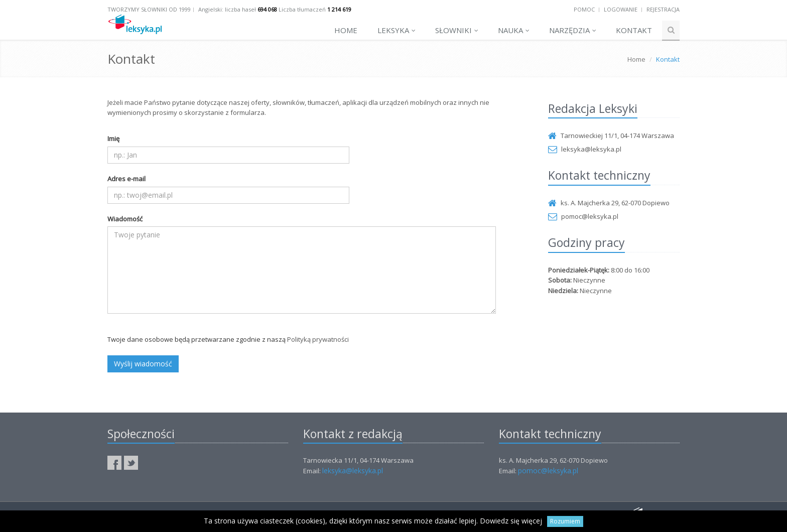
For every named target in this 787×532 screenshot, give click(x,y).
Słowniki (457, 30)
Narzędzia (573, 30)
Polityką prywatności (318, 339)
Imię (113, 139)
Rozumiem (565, 521)
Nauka (514, 30)
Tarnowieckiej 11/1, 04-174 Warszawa (611, 136)
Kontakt (634, 30)
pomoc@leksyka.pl (583, 216)
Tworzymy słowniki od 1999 (149, 9)
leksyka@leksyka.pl (585, 149)
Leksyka (397, 30)
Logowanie (621, 9)
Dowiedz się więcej (511, 521)
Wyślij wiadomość (143, 364)
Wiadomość (125, 219)
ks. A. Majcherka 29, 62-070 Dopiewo (609, 203)
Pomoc (584, 9)
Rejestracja (663, 9)
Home (346, 30)
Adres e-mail (126, 179)
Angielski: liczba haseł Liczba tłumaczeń (275, 9)
